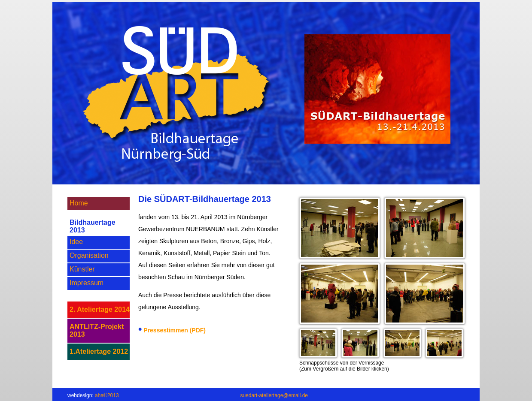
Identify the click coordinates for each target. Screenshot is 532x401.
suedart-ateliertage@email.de (274, 395)
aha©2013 (107, 395)
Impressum (87, 283)
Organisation (89, 255)
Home (79, 203)
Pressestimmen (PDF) (175, 330)
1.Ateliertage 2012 (99, 351)
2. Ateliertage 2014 (100, 309)
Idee (76, 242)
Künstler (82, 269)
